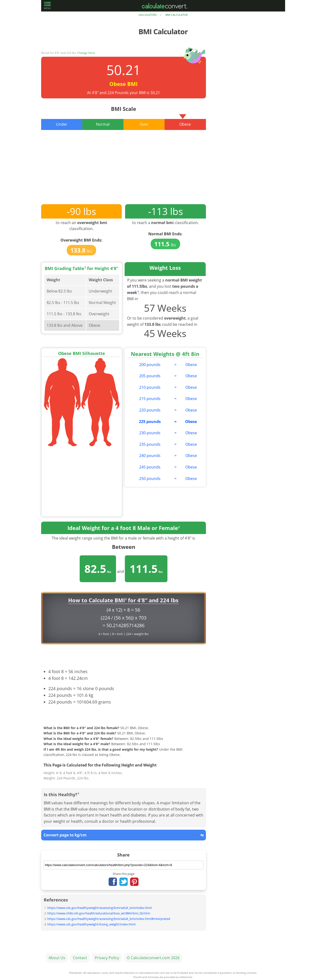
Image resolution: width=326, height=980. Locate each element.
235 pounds (150, 444)
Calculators (148, 15)
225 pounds (150, 422)
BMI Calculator (177, 15)
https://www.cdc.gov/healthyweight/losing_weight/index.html (91, 924)
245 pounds (150, 467)
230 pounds (150, 433)
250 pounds (150, 479)
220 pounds (150, 410)
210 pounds (150, 387)
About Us (57, 958)
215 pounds (150, 399)
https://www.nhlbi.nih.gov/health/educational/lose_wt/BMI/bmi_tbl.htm (99, 913)
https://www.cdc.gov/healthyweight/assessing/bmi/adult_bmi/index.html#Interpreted (109, 919)
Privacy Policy (107, 958)
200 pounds (150, 365)
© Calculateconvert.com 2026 (153, 958)
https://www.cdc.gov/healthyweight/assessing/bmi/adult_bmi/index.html (99, 908)
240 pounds (150, 456)
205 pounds (150, 376)
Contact (80, 958)
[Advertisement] (124, 171)
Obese (191, 365)
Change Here (86, 53)
